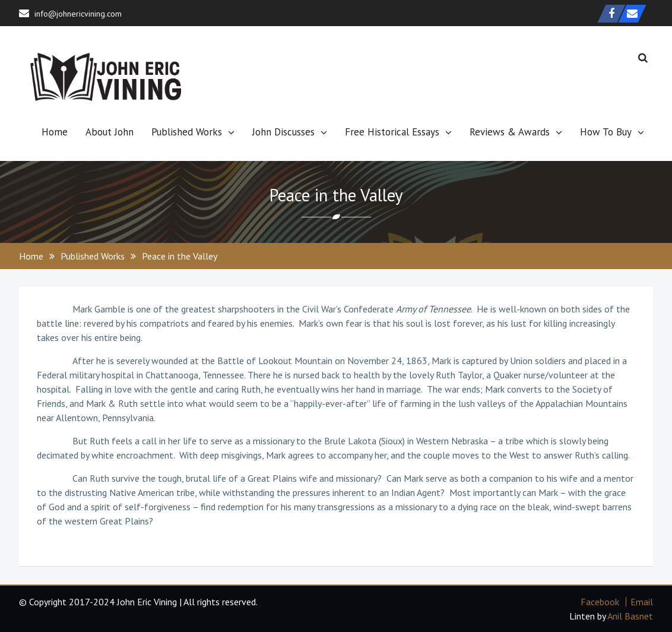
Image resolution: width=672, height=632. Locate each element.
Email (642, 602)
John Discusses (283, 132)
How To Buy (606, 132)
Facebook (600, 602)
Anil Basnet (630, 616)
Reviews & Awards (510, 132)
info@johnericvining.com (78, 14)
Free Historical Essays (392, 132)
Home (55, 132)
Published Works (187, 132)
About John (110, 132)
